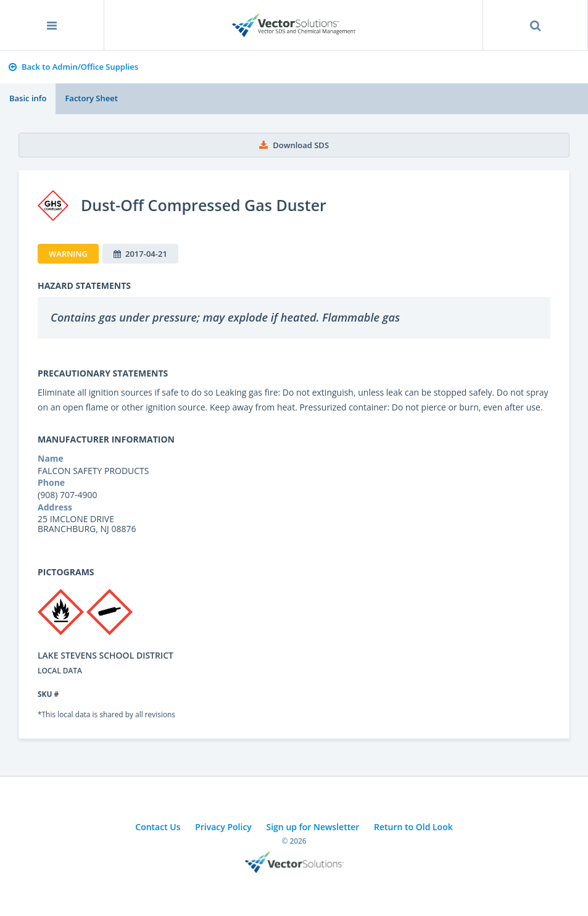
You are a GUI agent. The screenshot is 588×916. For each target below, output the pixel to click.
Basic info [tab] (28, 98)
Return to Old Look (413, 827)
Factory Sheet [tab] (91, 98)
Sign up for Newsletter (313, 827)
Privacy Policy (223, 827)
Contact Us (158, 827)
